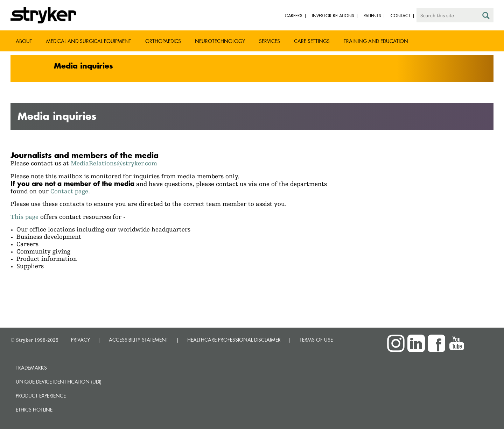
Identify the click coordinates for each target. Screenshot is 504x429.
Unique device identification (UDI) (59, 382)
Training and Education (376, 41)
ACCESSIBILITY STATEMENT (139, 340)
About (24, 41)
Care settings (312, 41)
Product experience (41, 396)
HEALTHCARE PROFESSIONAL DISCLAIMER (234, 340)
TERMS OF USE (316, 340)
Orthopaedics (163, 41)
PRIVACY (80, 340)
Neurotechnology (220, 41)
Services (269, 41)
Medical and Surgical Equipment (89, 41)
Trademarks (31, 368)
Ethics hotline (34, 410)
